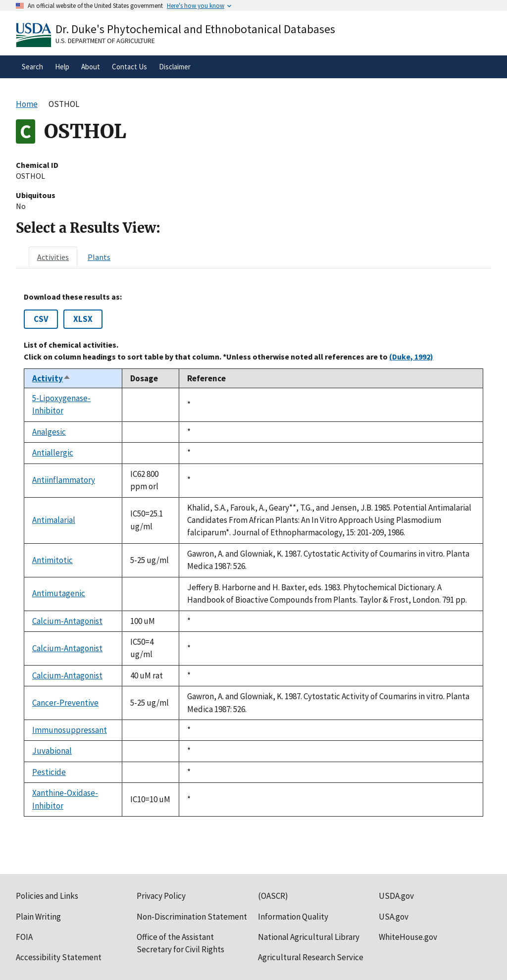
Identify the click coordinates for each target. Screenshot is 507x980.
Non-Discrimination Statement (192, 917)
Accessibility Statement (59, 957)
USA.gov (394, 917)
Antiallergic (53, 453)
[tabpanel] (253, 554)
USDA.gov (396, 896)
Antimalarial (54, 520)
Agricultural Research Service (311, 957)
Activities (53, 257)
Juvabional (52, 751)
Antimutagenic (59, 593)
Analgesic (49, 432)
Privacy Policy (161, 896)
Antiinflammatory (64, 480)
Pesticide (49, 772)
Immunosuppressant (70, 730)
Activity (51, 378)
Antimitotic (52, 560)
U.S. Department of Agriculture (105, 41)
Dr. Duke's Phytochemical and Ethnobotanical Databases (195, 29)
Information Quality (293, 917)
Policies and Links (47, 896)
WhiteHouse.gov (408, 937)
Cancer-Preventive (65, 703)
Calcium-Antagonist (67, 621)
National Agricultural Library (309, 937)
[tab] (53, 257)
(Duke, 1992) (411, 357)
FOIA (24, 937)
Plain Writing (38, 917)
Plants (99, 257)
